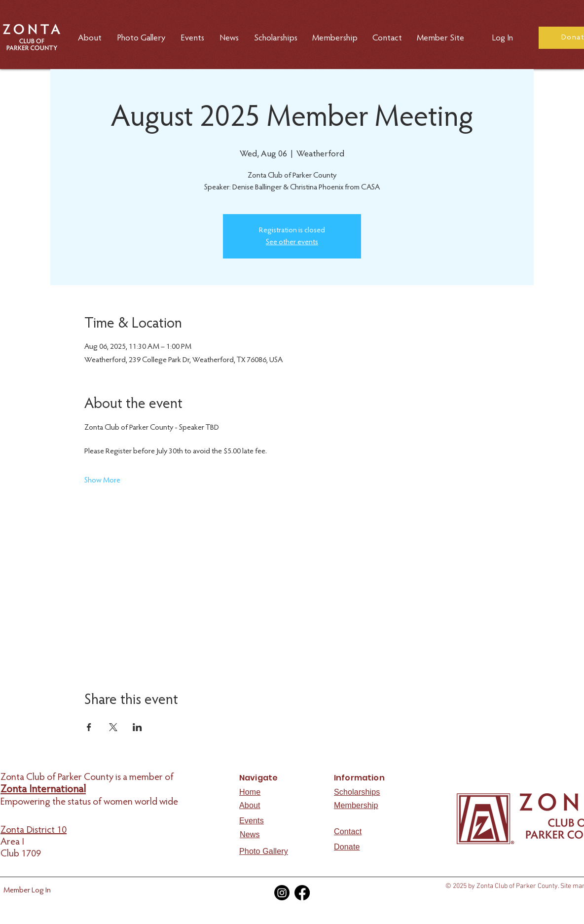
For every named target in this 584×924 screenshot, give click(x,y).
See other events (292, 242)
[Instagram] (282, 893)
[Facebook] (302, 893)
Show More (102, 480)
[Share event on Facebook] (89, 727)
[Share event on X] (113, 727)
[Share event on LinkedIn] (137, 727)
